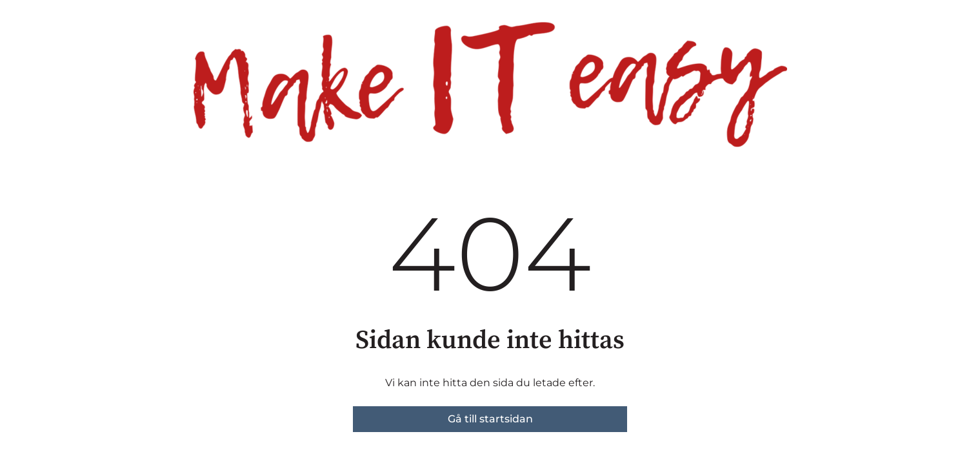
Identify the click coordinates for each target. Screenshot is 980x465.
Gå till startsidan (490, 419)
